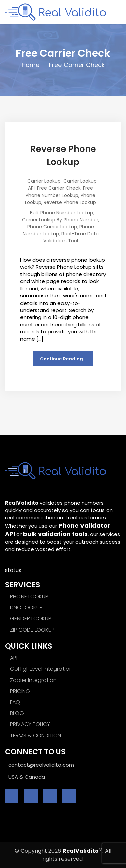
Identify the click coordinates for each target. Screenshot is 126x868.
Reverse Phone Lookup (70, 202)
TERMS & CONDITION (36, 735)
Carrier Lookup (44, 181)
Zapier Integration (33, 680)
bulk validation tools (55, 534)
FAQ (15, 702)
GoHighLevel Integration (41, 669)
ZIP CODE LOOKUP (32, 630)
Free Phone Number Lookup (59, 192)
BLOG (17, 713)
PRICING (20, 691)
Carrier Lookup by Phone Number (60, 220)
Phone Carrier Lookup (52, 227)
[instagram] (69, 796)
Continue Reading (61, 359)
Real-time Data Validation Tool (71, 237)
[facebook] (12, 796)
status (13, 570)
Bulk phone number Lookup (61, 213)
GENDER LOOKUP (31, 619)
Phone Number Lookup (58, 230)
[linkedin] (50, 796)
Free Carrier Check (59, 188)
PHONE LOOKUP (29, 596)
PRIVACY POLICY (30, 724)
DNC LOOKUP (26, 608)
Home (30, 65)
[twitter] (31, 796)
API (14, 658)
